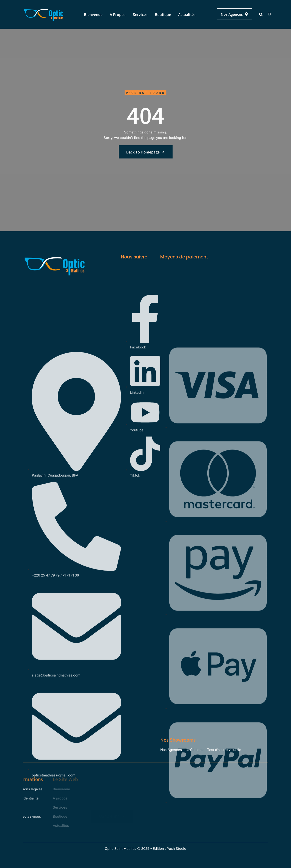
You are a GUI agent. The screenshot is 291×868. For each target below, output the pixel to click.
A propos (118, 14)
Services (140, 14)
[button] (261, 15)
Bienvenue (93, 14)
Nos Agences (171, 750)
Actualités (187, 14)
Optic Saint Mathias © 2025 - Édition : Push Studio (145, 849)
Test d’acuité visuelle (224, 750)
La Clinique (194, 750)
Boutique (163, 14)
